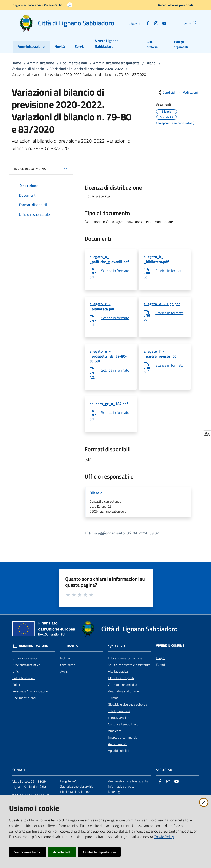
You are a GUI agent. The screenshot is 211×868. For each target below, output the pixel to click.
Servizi (121, 650)
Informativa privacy (121, 791)
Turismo (113, 702)
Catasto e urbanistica (123, 689)
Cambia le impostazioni (99, 852)
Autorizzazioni (118, 748)
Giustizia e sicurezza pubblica (128, 709)
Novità (72, 650)
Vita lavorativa (118, 676)
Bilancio (96, 497)
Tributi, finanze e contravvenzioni (119, 719)
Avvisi (64, 676)
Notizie (65, 663)
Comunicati (68, 669)
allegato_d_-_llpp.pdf (162, 305)
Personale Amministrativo (30, 696)
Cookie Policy (164, 837)
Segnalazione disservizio (77, 791)
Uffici (16, 676)
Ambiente (115, 735)
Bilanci (151, 63)
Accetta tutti (62, 852)
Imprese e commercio (123, 742)
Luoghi (160, 662)
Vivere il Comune (170, 650)
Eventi (160, 669)
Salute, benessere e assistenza (129, 669)
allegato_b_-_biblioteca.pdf (156, 260)
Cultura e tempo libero (123, 728)
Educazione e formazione (125, 663)
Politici (17, 689)
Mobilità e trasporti (121, 682)
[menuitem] (31, 47)
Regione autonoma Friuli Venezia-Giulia (38, 5)
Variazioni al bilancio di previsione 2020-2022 (87, 69)
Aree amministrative (26, 669)
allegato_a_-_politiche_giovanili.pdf (109, 260)
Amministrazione (41, 63)
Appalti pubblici (118, 755)
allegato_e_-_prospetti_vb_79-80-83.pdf (108, 359)
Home (16, 63)
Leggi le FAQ (69, 786)
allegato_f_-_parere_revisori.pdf (161, 356)
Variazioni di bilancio (28, 69)
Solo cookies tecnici (28, 852)
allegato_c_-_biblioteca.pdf (102, 308)
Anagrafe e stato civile (123, 696)
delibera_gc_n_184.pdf (109, 407)
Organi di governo (24, 663)
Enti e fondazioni (24, 682)
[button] (193, 23)
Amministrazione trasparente (116, 63)
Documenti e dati (74, 63)
